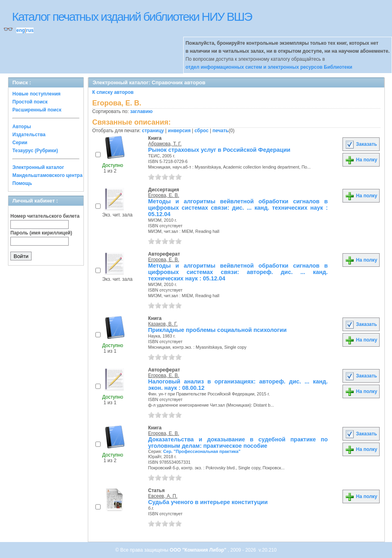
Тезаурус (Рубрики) (35, 151)
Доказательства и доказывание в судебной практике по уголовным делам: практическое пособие (238, 443)
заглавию (141, 111)
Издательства (29, 135)
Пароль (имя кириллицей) (41, 233)
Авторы (22, 127)
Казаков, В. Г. (163, 324)
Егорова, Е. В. (164, 195)
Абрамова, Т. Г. (165, 144)
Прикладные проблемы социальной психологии (217, 330)
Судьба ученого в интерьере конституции (208, 502)
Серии (20, 143)
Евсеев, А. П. (163, 496)
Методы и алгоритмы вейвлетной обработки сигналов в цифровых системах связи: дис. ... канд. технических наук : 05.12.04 (238, 208)
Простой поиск (30, 102)
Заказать (361, 144)
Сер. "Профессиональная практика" (202, 451)
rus (30, 30)
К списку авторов (113, 92)
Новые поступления (37, 94)
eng (21, 30)
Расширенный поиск (37, 110)
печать (221, 131)
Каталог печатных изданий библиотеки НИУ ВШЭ (132, 17)
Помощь (22, 183)
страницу (153, 131)
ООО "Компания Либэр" (199, 550)
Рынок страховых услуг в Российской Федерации (219, 150)
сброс (201, 131)
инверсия (179, 131)
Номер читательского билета (45, 216)
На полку (361, 160)
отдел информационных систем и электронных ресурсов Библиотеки (269, 67)
